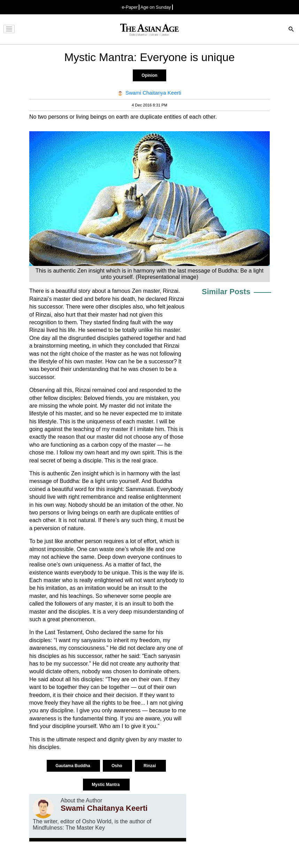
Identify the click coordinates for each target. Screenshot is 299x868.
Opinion (149, 75)
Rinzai (150, 766)
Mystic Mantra (106, 785)
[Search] (291, 30)
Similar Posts (226, 292)
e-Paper (130, 7)
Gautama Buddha (73, 766)
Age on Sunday (156, 7)
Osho (117, 766)
